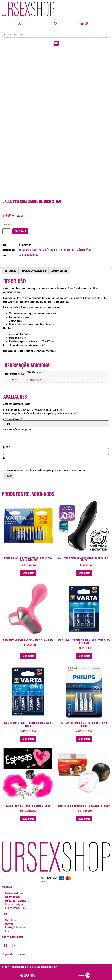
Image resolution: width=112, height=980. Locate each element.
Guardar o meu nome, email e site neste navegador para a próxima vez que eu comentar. (46, 470)
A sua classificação (13, 419)
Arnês (46, 250)
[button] (56, 43)
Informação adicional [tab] (34, 270)
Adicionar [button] (28, 573)
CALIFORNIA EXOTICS (28, 255)
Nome (7, 447)
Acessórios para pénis (31, 250)
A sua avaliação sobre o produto (18, 429)
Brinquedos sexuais (61, 250)
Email (7, 458)
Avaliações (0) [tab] (59, 270)
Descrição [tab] (11, 270)
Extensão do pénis (82, 250)
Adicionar (20, 231)
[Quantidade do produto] (6, 231)
